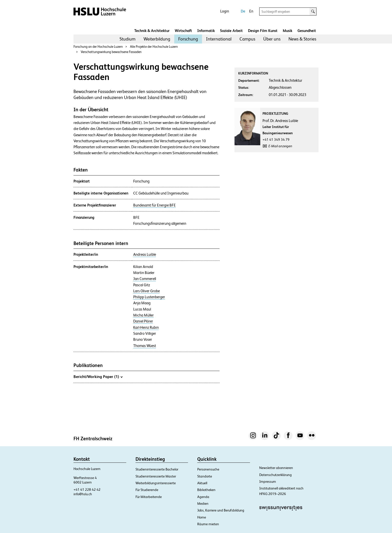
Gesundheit (307, 31)
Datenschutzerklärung (275, 475)
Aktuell (202, 483)
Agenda (203, 497)
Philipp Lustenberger (149, 297)
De (243, 11)
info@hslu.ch (83, 494)
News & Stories (302, 39)
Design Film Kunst (263, 31)
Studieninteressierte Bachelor (157, 469)
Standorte (205, 476)
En (251, 11)
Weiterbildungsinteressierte (156, 483)
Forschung (188, 39)
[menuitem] (127, 39)
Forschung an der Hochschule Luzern (98, 47)
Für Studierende (147, 490)
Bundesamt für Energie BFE (154, 205)
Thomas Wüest (145, 346)
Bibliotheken (206, 490)
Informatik (206, 31)
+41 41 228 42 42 (87, 489)
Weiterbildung (157, 39)
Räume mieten (208, 524)
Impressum (268, 481)
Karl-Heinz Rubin (146, 327)
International (219, 39)
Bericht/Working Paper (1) (98, 376)
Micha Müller (143, 315)
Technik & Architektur (152, 31)
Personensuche (208, 469)
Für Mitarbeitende (149, 497)
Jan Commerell (145, 279)
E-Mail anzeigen (280, 146)
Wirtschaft (183, 31)
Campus (247, 39)
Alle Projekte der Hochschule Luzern (154, 47)
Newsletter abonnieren (276, 468)
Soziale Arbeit (231, 31)
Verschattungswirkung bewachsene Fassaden (111, 52)
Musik (287, 31)
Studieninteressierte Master (156, 476)
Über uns (272, 39)
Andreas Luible (145, 254)
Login (225, 11)
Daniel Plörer (143, 321)
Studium (127, 39)
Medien (203, 503)
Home (202, 517)
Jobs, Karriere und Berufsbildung (221, 510)
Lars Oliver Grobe (146, 291)
